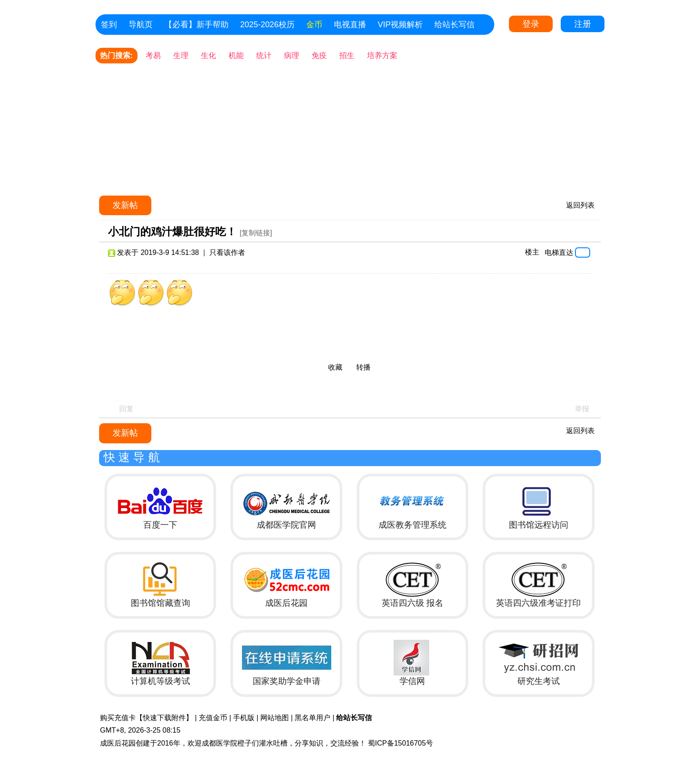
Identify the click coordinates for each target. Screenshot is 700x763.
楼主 (532, 252)
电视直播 (350, 25)
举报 (582, 409)
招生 (347, 56)
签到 (109, 25)
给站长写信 (454, 25)
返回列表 (580, 205)
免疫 (319, 56)
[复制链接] (256, 233)
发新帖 (125, 205)
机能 (236, 56)
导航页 (141, 25)
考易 (153, 56)
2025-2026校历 (267, 25)
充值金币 (213, 718)
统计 (264, 56)
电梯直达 (559, 252)
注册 (583, 24)
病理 (292, 56)
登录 (531, 24)
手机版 (244, 718)
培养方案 (382, 56)
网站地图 (275, 718)
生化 (208, 56)
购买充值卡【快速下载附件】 (146, 718)
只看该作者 (227, 252)
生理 (181, 56)
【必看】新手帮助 (196, 25)
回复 (126, 409)
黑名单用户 (312, 718)
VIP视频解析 (400, 25)
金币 (314, 25)
